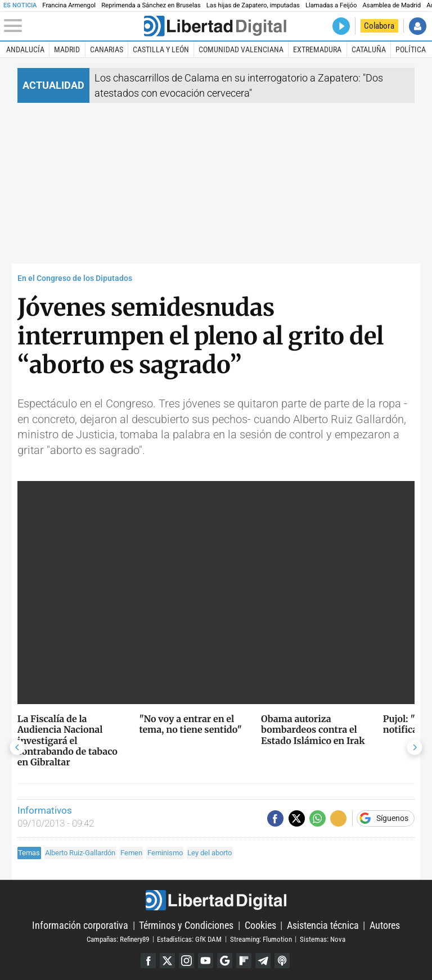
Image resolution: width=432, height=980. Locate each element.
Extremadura (317, 49)
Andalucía (25, 49)
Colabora (379, 26)
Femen (131, 853)
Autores (385, 925)
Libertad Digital (216, 900)
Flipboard (244, 961)
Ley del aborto (210, 853)
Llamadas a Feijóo (331, 5)
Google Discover (225, 961)
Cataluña (369, 49)
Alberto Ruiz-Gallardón (80, 853)
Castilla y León (161, 49)
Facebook (148, 961)
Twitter (167, 961)
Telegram (263, 961)
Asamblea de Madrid (391, 5)
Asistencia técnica (323, 925)
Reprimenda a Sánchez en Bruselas (151, 5)
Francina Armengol (69, 5)
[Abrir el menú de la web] (73, 26)
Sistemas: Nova (323, 939)
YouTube (206, 961)
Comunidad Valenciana (241, 49)
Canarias (107, 49)
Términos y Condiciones (186, 925)
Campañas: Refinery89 (118, 939)
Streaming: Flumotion (261, 939)
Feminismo (165, 853)
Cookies (260, 925)
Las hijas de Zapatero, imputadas (253, 5)
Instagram (186, 961)
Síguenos (392, 819)
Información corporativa (80, 925)
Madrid (67, 49)
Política (411, 49)
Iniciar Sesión (418, 26)
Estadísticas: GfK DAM (189, 939)
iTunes (282, 961)
